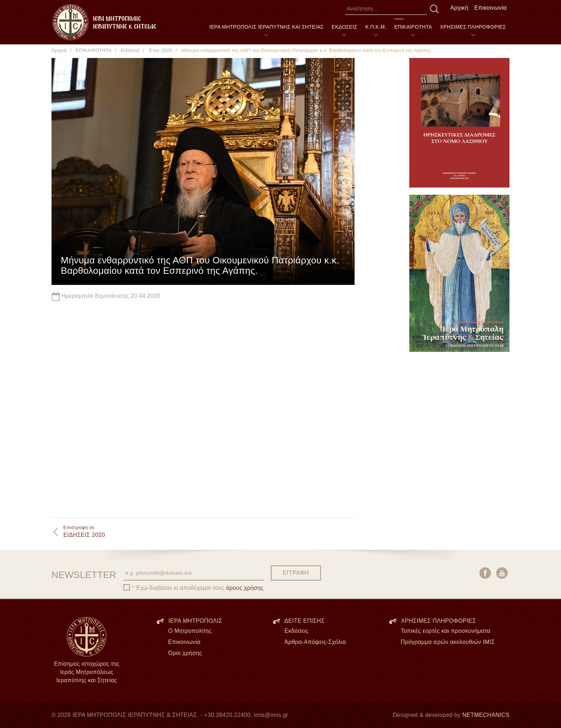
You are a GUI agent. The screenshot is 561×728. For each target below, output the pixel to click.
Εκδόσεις (296, 631)
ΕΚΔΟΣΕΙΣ (345, 27)
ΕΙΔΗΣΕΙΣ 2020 (84, 531)
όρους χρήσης (245, 588)
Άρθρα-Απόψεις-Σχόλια (315, 642)
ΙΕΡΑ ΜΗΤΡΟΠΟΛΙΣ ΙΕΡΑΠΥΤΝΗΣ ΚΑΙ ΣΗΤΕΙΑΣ (267, 27)
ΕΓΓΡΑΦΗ (296, 573)
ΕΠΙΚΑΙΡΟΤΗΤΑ (413, 27)
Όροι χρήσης (185, 653)
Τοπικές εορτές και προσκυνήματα (445, 631)
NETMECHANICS (486, 715)
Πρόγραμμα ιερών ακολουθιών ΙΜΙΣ (448, 642)
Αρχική (459, 8)
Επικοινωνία (491, 8)
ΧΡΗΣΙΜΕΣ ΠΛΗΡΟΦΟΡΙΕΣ (473, 27)
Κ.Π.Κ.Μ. (376, 27)
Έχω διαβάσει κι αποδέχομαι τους (200, 588)
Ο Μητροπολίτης (190, 631)
